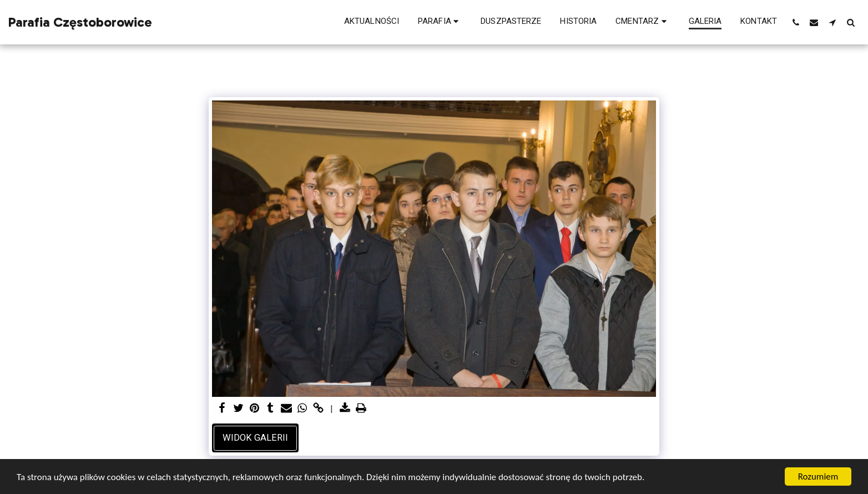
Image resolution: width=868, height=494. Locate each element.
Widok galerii (255, 438)
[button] (440, 22)
